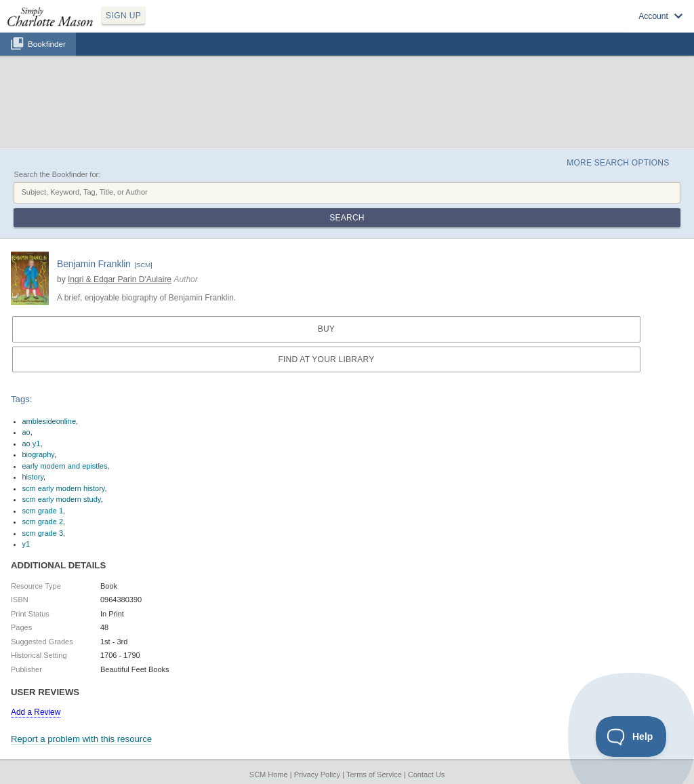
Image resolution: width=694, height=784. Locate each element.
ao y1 (32, 444)
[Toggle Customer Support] (631, 737)
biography (39, 454)
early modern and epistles (65, 466)
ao (26, 432)
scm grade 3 (43, 533)
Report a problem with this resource (81, 739)
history (33, 477)
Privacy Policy (317, 775)
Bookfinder (47, 44)
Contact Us (426, 775)
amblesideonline (49, 421)
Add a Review (36, 712)
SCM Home (269, 775)
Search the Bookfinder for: (57, 174)
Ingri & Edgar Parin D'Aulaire (120, 279)
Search (347, 218)
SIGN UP (123, 16)
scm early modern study (62, 499)
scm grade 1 (43, 511)
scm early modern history (64, 488)
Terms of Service (374, 775)
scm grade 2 (43, 522)
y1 (26, 544)
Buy (326, 329)
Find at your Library (326, 359)
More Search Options (618, 163)
